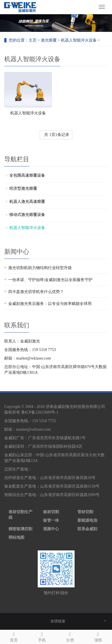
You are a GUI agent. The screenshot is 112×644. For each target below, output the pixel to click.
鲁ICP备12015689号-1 (40, 412)
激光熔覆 (49, 40)
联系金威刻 (87, 529)
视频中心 (51, 529)
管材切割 (85, 512)
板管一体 (51, 520)
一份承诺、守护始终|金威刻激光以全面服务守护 (50, 280)
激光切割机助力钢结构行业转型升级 (40, 268)
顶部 (98, 636)
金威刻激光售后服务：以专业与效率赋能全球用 (50, 304)
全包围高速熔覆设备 (27, 175)
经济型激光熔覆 (23, 188)
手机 (42, 636)
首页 (14, 636)
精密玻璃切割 (20, 529)
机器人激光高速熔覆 (27, 202)
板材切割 (51, 512)
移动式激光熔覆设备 (27, 215)
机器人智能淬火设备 (79, 40)
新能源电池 (87, 520)
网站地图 (16, 537)
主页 (33, 40)
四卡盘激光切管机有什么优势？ (36, 292)
